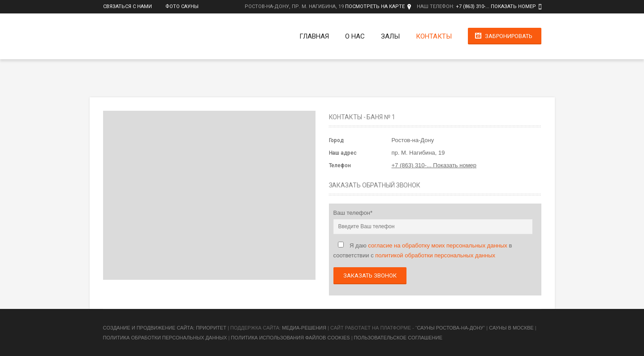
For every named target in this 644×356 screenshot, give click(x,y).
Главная (314, 36)
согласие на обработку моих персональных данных (438, 245)
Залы (390, 36)
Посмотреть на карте (375, 7)
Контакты (434, 36)
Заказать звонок (370, 276)
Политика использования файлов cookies (290, 338)
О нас (355, 36)
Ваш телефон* (353, 213)
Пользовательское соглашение (398, 338)
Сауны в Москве (511, 328)
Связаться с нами (128, 7)
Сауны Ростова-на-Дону (450, 328)
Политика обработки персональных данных (165, 338)
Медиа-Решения (304, 328)
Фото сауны (182, 7)
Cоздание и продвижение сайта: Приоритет (165, 328)
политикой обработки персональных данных (435, 255)
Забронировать (509, 36)
